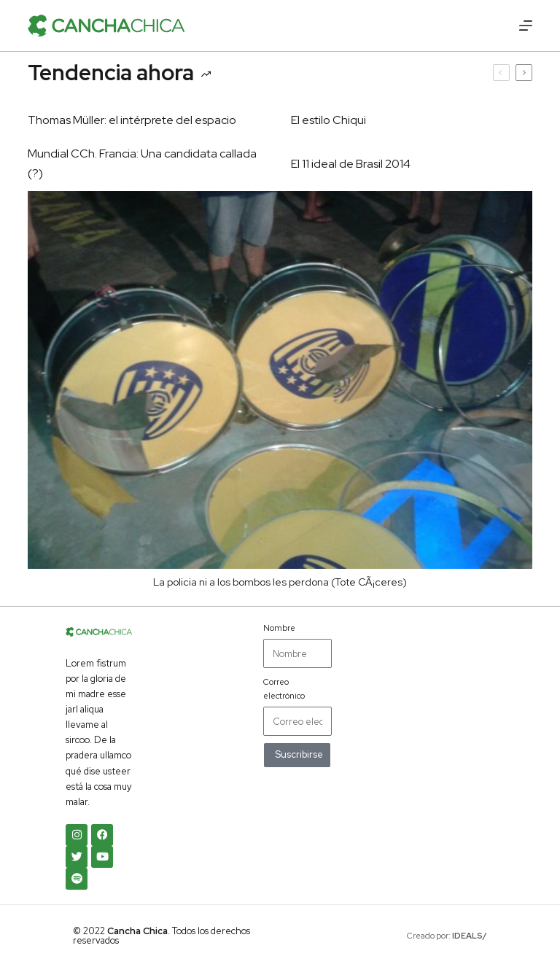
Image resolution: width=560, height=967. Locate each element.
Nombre (279, 628)
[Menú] (526, 26)
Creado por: (447, 936)
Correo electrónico (284, 688)
